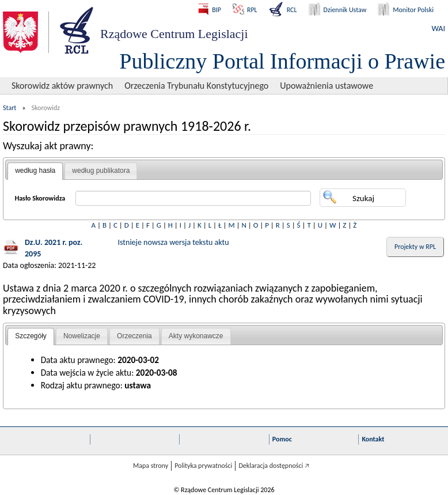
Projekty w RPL (415, 247)
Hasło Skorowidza (40, 198)
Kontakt (373, 439)
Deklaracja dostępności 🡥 (274, 466)
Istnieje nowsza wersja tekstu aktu (174, 242)
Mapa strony (151, 466)
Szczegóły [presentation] (31, 336)
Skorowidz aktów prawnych (62, 86)
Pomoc (282, 439)
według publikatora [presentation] (101, 171)
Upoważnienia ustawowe (326, 86)
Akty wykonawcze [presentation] (196, 336)
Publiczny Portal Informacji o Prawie (282, 61)
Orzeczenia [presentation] (134, 336)
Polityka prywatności (203, 466)
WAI (438, 29)
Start (10, 108)
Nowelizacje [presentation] (82, 336)
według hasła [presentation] (35, 171)
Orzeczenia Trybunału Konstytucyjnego (196, 86)
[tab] (35, 171)
